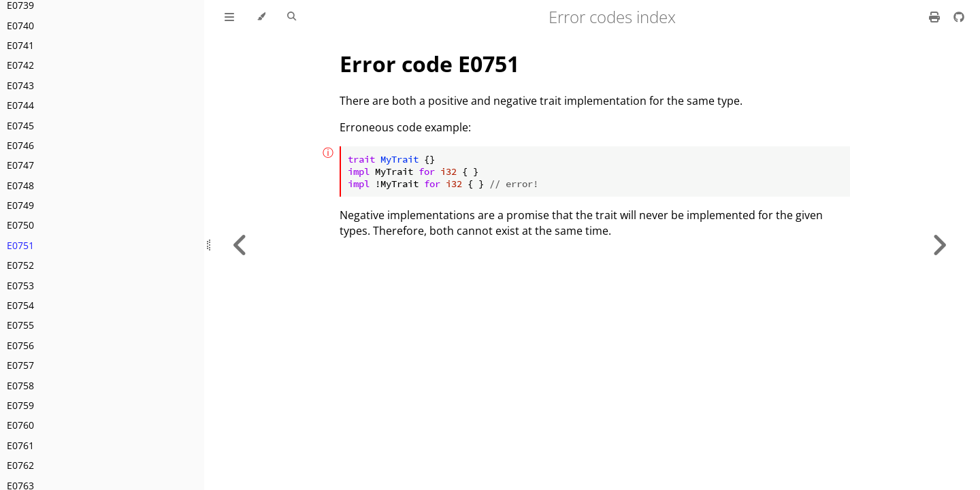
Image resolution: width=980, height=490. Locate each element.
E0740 (20, 26)
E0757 (20, 365)
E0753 (20, 285)
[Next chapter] (939, 245)
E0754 (20, 305)
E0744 (20, 105)
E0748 (20, 185)
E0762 (20, 465)
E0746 (20, 145)
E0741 (20, 45)
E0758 (20, 386)
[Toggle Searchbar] (292, 17)
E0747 (20, 165)
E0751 (20, 245)
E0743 (20, 85)
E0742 (20, 65)
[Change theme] (261, 17)
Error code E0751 (429, 64)
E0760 (20, 425)
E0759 (20, 405)
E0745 (20, 126)
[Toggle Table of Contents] (229, 17)
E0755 (20, 325)
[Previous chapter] (240, 245)
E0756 (20, 345)
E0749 (20, 205)
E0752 (20, 265)
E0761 (20, 445)
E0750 (20, 225)
